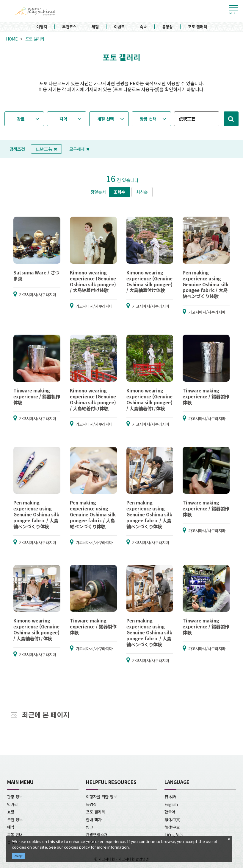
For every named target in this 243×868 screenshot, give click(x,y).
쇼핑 (11, 812)
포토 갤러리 (197, 27)
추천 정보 (15, 819)
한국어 (170, 812)
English (171, 804)
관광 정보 (15, 796)
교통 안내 (15, 834)
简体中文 (172, 827)
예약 (11, 827)
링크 (90, 827)
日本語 (170, 796)
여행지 (42, 27)
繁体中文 (172, 819)
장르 (21, 119)
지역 (63, 119)
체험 (95, 27)
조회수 (119, 192)
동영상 (167, 27)
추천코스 (69, 27)
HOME (12, 39)
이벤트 (119, 27)
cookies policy (77, 847)
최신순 (142, 192)
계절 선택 (106, 119)
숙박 (143, 27)
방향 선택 (148, 119)
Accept (19, 856)
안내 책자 (94, 819)
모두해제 (79, 149)
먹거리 (12, 804)
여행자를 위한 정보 (101, 796)
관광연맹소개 (97, 834)
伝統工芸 (46, 149)
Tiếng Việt (174, 834)
